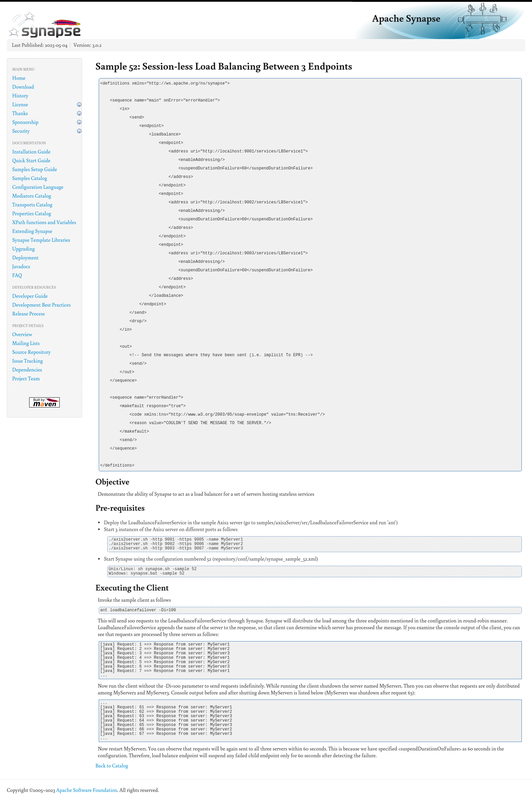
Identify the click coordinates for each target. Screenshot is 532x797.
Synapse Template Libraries (41, 240)
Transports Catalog (32, 205)
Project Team (26, 378)
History (20, 96)
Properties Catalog (32, 213)
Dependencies (27, 370)
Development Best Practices (41, 305)
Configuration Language (38, 187)
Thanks (20, 113)
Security (21, 131)
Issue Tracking (27, 361)
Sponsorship (25, 122)
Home (19, 78)
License (20, 104)
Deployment (25, 258)
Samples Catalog (30, 178)
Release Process (28, 314)
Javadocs (21, 266)
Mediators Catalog (32, 196)
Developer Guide (30, 296)
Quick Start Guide (31, 160)
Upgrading (23, 249)
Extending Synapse (32, 231)
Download (23, 87)
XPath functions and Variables (44, 222)
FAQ (17, 275)
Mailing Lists (26, 343)
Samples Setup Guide (35, 169)
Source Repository (31, 352)
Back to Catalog (112, 766)
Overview (22, 334)
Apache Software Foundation (87, 790)
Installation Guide (31, 152)
